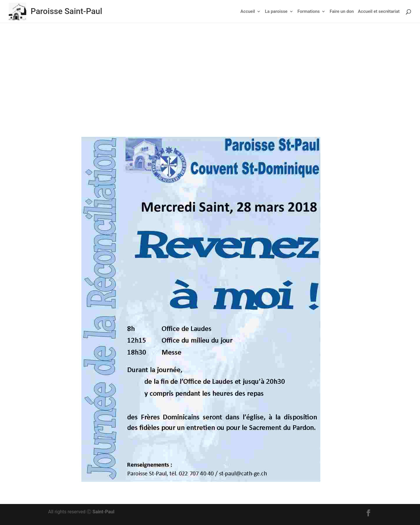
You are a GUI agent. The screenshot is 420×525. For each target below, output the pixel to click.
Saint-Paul (103, 512)
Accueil (248, 12)
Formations (309, 12)
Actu (225, 87)
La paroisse (276, 12)
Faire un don (342, 12)
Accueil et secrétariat (379, 12)
